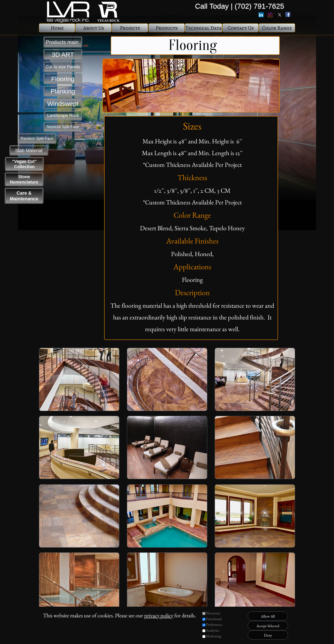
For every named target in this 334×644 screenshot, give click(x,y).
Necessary (213, 613)
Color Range (277, 28)
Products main (63, 42)
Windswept (63, 104)
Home (57, 28)
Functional (214, 619)
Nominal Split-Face (63, 127)
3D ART (63, 55)
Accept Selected (268, 626)
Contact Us (241, 28)
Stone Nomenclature (24, 179)
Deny (268, 635)
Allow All (268, 616)
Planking (63, 91)
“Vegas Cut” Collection (24, 164)
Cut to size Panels (63, 67)
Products (167, 28)
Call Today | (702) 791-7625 (240, 6)
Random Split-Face (24, 138)
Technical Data (204, 28)
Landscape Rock (63, 115)
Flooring (63, 79)
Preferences (214, 624)
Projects (130, 28)
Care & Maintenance (24, 196)
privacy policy (159, 615)
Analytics (213, 630)
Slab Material (24, 151)
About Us (94, 28)
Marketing (214, 636)
